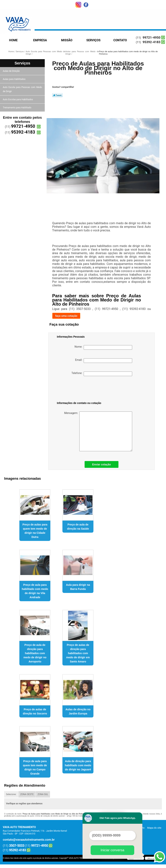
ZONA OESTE (27, 794)
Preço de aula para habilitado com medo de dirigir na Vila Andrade (35, 591)
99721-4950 (152, 37)
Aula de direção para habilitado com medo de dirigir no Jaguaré (78, 765)
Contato (120, 40)
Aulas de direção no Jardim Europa (78, 711)
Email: (104, 361)
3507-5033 (17, 845)
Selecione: (11, 794)
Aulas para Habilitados (14, 79)
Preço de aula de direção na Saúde (78, 527)
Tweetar (57, 95)
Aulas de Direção (12, 71)
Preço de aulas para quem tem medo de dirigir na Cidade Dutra (35, 531)
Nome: (103, 347)
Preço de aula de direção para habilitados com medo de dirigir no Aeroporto (35, 653)
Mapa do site (154, 828)
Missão (67, 40)
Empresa (40, 40)
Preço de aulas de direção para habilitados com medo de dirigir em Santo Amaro (78, 653)
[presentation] (81, 389)
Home (13, 40)
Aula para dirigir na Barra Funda (78, 587)
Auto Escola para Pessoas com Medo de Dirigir (22, 89)
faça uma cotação (66, 316)
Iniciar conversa (112, 850)
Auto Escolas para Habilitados (18, 99)
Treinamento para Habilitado (17, 108)
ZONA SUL (43, 794)
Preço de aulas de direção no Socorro (35, 711)
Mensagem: (98, 431)
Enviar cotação (102, 464)
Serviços (93, 40)
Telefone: (102, 374)
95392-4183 (152, 42)
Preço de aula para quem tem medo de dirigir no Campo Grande (35, 767)
